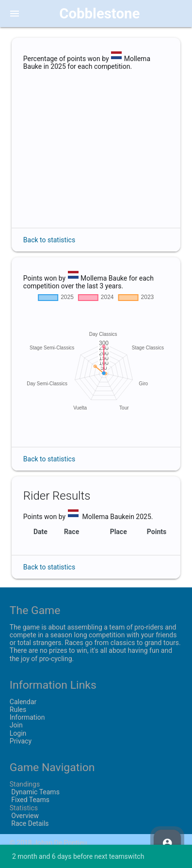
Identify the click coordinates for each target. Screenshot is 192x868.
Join (16, 725)
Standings (25, 784)
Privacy (21, 741)
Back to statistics (49, 240)
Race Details (29, 823)
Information (27, 717)
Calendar (23, 702)
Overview (24, 816)
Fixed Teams (30, 800)
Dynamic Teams (35, 792)
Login (18, 733)
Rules (18, 710)
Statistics (24, 808)
